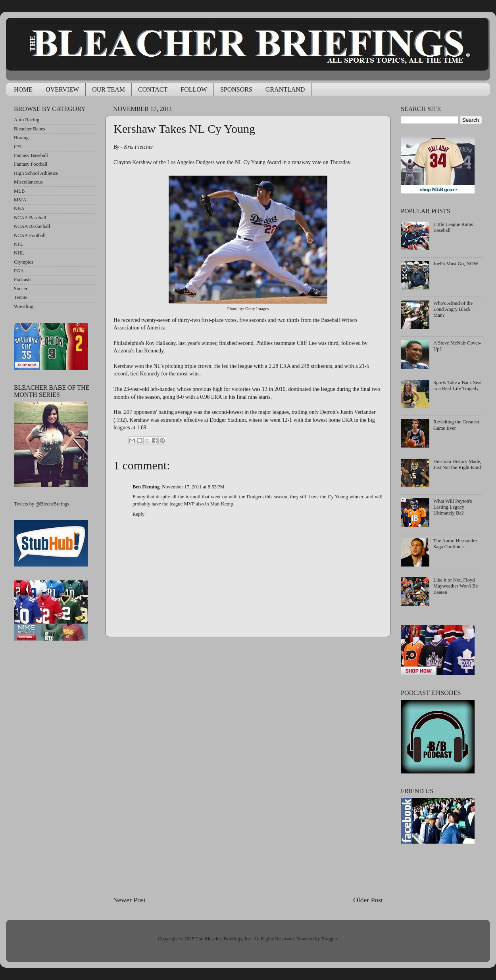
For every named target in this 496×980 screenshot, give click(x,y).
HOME (23, 89)
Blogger (329, 939)
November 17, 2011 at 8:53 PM (193, 487)
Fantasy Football (31, 164)
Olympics (24, 262)
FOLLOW (194, 89)
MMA (20, 200)
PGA (19, 271)
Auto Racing (27, 120)
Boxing (21, 138)
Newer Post (129, 900)
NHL (19, 253)
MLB (19, 191)
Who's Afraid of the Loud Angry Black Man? (453, 309)
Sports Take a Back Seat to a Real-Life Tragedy (458, 386)
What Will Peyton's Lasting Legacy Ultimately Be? (453, 507)
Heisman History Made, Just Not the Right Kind (457, 464)
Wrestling (24, 306)
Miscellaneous (28, 182)
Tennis (20, 297)
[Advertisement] (248, 766)
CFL (18, 147)
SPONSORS (236, 89)
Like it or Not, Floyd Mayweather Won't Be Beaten (456, 586)
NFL (19, 244)
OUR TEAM (109, 89)
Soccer (21, 289)
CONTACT (153, 89)
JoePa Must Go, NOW (456, 264)
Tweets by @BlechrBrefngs (41, 504)
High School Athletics (36, 173)
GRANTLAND (285, 89)
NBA (19, 209)
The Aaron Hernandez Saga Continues (455, 544)
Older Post (368, 900)
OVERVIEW (62, 89)
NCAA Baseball (30, 218)
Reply (138, 514)
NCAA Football (30, 235)
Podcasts (23, 279)
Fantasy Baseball (31, 155)
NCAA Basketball (32, 226)
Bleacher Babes (30, 129)
